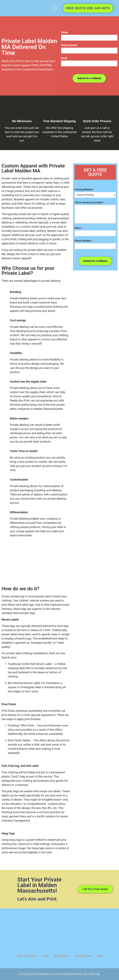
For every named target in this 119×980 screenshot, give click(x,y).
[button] (55, 8)
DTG (45, 955)
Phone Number (84, 241)
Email (65, 58)
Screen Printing (26, 955)
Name (65, 32)
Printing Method (84, 190)
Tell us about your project (89, 202)
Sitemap (95, 974)
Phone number (70, 45)
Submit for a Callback (89, 78)
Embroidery (61, 955)
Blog (100, 955)
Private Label (82, 955)
